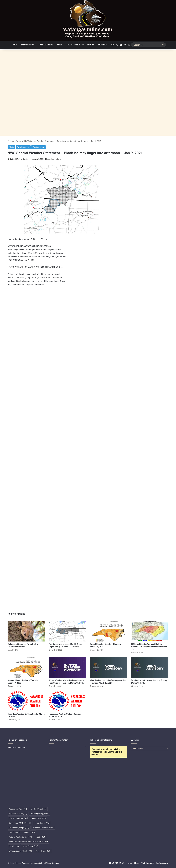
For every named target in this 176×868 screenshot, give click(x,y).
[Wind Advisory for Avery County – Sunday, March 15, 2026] (150, 667)
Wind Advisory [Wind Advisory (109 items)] (43, 851)
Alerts (20, 141)
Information (28, 45)
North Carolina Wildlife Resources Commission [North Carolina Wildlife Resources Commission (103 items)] (28, 842)
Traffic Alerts (162, 863)
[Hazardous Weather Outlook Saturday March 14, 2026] (67, 701)
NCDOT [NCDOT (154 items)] (41, 837)
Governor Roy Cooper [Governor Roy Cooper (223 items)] (19, 828)
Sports (91, 45)
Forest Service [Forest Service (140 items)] (42, 823)
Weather (103, 45)
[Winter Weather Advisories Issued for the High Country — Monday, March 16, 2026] (67, 667)
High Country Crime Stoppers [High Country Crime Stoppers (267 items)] (22, 832)
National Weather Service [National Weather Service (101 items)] (20, 837)
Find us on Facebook (17, 748)
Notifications (75, 45)
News (60, 45)
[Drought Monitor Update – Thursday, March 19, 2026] (26, 667)
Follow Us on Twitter (58, 740)
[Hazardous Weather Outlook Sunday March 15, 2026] (26, 701)
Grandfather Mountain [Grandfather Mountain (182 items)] (43, 828)
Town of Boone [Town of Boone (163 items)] (30, 846)
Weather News (38, 147)
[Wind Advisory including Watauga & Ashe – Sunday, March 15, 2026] (109, 667)
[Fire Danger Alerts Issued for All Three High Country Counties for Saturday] (67, 631)
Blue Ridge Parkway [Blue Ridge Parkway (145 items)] (18, 818)
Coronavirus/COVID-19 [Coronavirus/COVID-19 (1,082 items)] (20, 823)
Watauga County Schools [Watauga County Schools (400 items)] (20, 851)
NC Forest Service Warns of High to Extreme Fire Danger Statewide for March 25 (149, 647)
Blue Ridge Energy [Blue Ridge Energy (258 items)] (40, 814)
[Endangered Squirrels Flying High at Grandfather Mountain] (26, 631)
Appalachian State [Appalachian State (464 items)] (18, 809)
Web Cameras (46, 45)
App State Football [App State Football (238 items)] (18, 814)
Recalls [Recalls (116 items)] (14, 846)
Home (15, 45)
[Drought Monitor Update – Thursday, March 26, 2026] (109, 631)
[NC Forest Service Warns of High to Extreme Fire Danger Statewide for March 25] (150, 631)
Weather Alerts (23, 147)
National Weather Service (19, 159)
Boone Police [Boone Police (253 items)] (39, 818)
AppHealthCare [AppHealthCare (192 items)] (38, 809)
